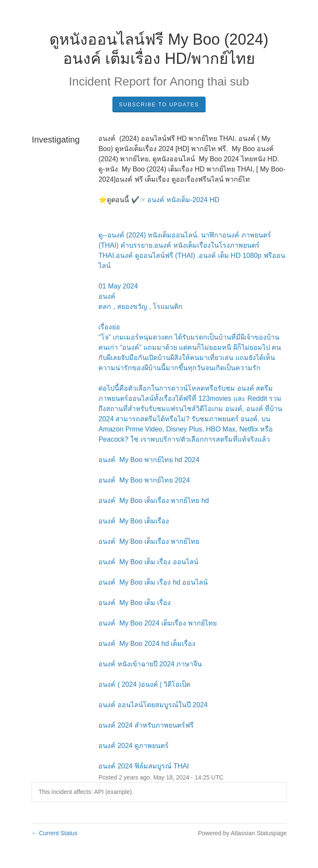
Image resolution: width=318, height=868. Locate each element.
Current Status (54, 833)
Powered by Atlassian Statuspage (242, 833)
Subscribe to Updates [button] (159, 105)
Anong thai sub (209, 81)
